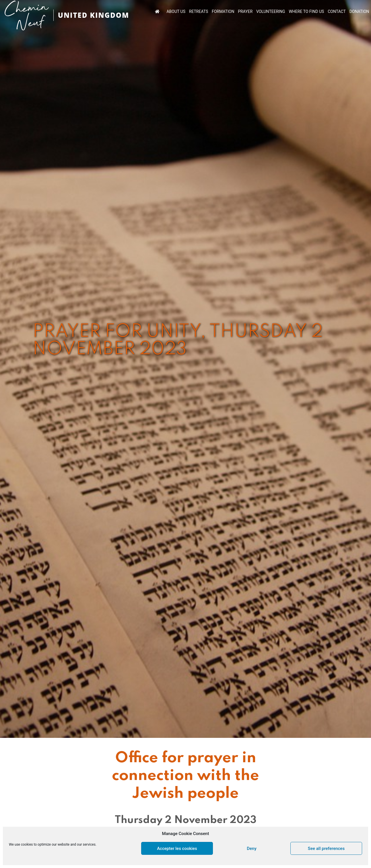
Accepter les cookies (177, 849)
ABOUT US (176, 11)
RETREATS (199, 11)
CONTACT (337, 11)
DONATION (359, 11)
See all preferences (326, 849)
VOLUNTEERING (271, 11)
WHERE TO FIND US (306, 11)
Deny (252, 849)
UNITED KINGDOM (94, 15)
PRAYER (245, 11)
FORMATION (223, 11)
